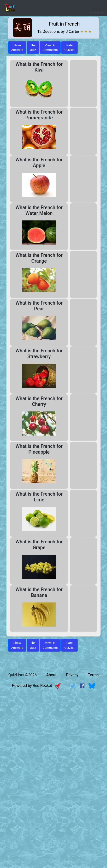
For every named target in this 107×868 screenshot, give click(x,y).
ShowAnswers (17, 48)
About (51, 675)
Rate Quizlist (69, 48)
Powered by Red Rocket (36, 686)
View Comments (50, 48)
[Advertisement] (53, 750)
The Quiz (33, 48)
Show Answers (17, 645)
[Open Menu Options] (96, 8)
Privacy (72, 675)
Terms (93, 675)
